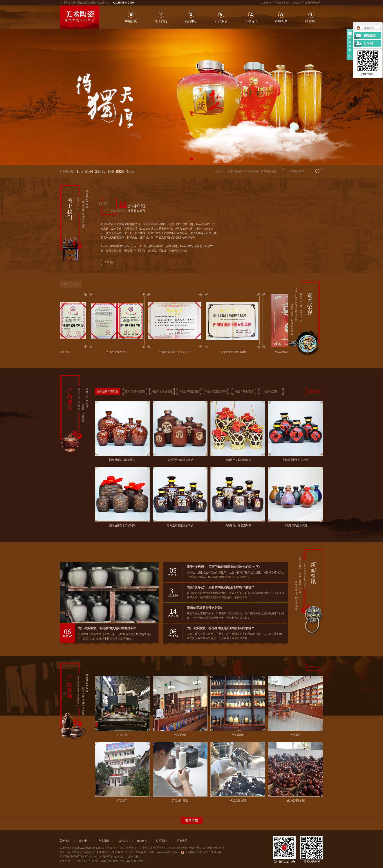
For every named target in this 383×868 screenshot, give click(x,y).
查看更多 (109, 262)
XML (295, 3)
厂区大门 (122, 801)
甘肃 (115, 861)
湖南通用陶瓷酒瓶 (108, 391)
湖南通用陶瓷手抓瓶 (296, 526)
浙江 (97, 861)
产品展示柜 (238, 735)
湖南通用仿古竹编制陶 (122, 526)
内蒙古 (141, 861)
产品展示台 (180, 735)
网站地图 (279, 3)
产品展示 (221, 21)
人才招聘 (123, 841)
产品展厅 (296, 735)
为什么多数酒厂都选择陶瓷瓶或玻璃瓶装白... (108, 628)
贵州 (121, 861)
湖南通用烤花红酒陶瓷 (296, 460)
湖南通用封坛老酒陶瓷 (238, 526)
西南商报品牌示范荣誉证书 (176, 352)
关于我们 (161, 21)
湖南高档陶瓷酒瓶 (162, 391)
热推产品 (65, 861)
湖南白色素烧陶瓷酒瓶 (217, 392)
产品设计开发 (180, 801)
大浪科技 (133, 857)
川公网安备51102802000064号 (201, 852)
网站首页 (131, 21)
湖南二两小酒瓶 (244, 391)
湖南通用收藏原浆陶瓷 (180, 460)
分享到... (369, 43)
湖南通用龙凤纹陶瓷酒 (122, 460)
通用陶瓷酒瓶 (235, 171)
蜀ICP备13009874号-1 (73, 857)
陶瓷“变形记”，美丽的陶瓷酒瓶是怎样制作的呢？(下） (224, 567)
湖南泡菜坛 (271, 391)
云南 (127, 861)
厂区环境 (122, 735)
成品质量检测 (238, 801)
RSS (288, 3)
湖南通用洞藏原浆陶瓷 (180, 526)
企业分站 (266, 3)
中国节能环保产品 (61, 352)
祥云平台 (107, 857)
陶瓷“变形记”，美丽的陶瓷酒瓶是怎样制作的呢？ (221, 587)
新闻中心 (191, 21)
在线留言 (281, 21)
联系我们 (311, 21)
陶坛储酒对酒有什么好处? (205, 608)
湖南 (103, 861)
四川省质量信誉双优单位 (233, 352)
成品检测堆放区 (296, 801)
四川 (91, 861)
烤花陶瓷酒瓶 (252, 171)
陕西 (109, 861)
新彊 (133, 861)
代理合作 (251, 21)
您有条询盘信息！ (311, 3)
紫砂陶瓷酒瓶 (269, 171)
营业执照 (182, 841)
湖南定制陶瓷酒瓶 (135, 391)
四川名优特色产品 (118, 352)
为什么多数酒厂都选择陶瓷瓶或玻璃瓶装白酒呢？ (221, 628)
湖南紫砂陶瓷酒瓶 (189, 391)
